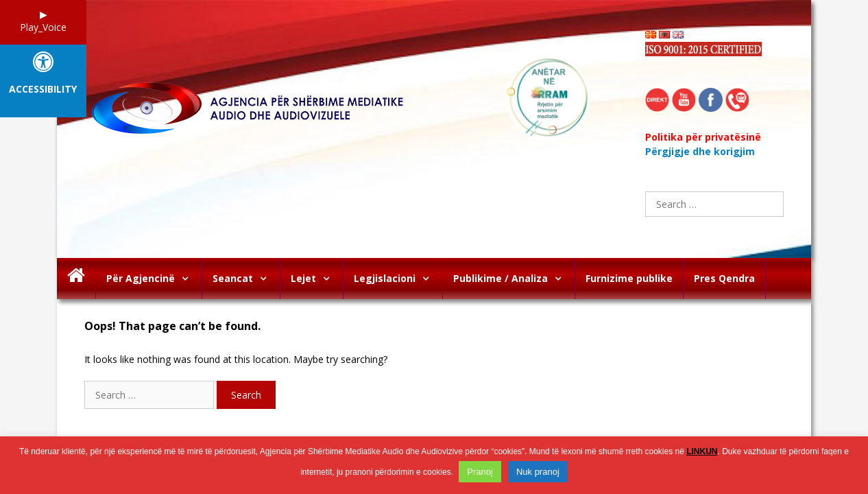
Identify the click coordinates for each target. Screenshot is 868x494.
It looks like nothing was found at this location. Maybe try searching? (236, 359)
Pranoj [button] (480, 472)
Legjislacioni (398, 279)
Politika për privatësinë (703, 137)
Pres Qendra (724, 278)
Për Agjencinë (154, 279)
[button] (188, 279)
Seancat (246, 279)
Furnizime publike (629, 278)
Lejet (317, 279)
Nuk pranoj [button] (538, 472)
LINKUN (702, 451)
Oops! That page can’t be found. (172, 326)
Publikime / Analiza (514, 279)
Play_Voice (43, 27)
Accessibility (43, 90)
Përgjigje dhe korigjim (700, 151)
